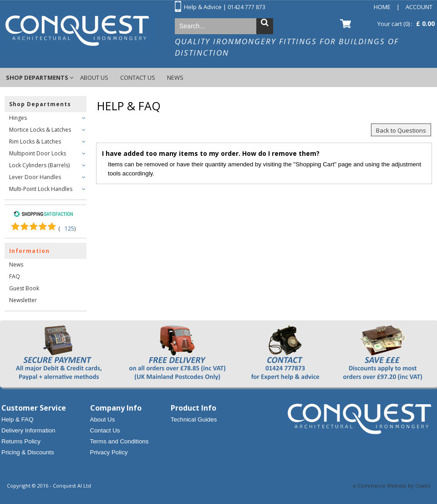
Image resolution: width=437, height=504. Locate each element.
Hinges (18, 118)
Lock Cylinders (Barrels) (39, 165)
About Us (94, 77)
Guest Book (24, 288)
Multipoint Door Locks (38, 153)
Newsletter (23, 300)
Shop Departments (37, 77)
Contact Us (138, 77)
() (67, 229)
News (175, 77)
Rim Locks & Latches (35, 141)
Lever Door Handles (35, 177)
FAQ (15, 276)
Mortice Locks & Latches (40, 130)
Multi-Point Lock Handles (41, 189)
